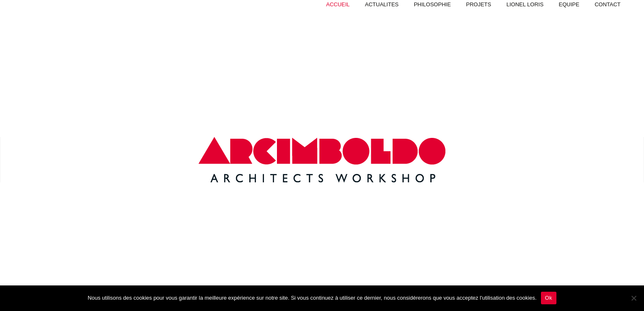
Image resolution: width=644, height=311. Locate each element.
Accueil (338, 4)
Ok (549, 298)
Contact (608, 4)
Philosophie (432, 4)
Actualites (382, 4)
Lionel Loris (525, 4)
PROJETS (478, 4)
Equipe (569, 4)
